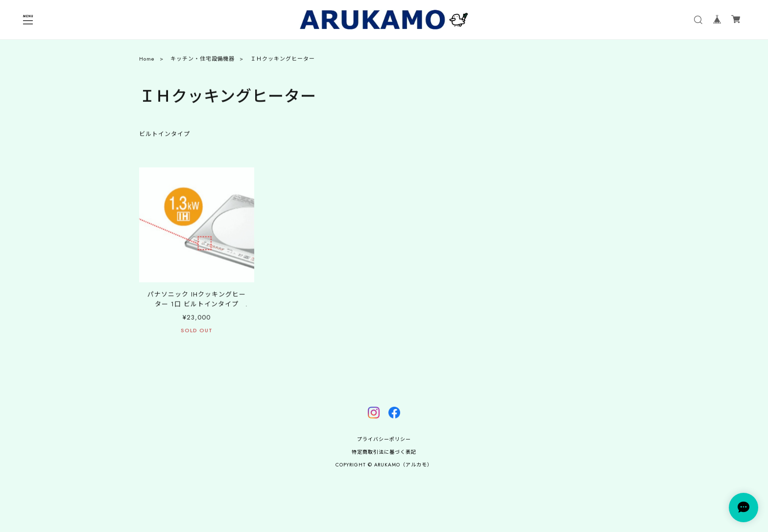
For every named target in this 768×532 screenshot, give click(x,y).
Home (147, 61)
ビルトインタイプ (165, 137)
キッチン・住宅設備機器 (203, 61)
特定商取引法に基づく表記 (384, 452)
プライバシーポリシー (384, 439)
